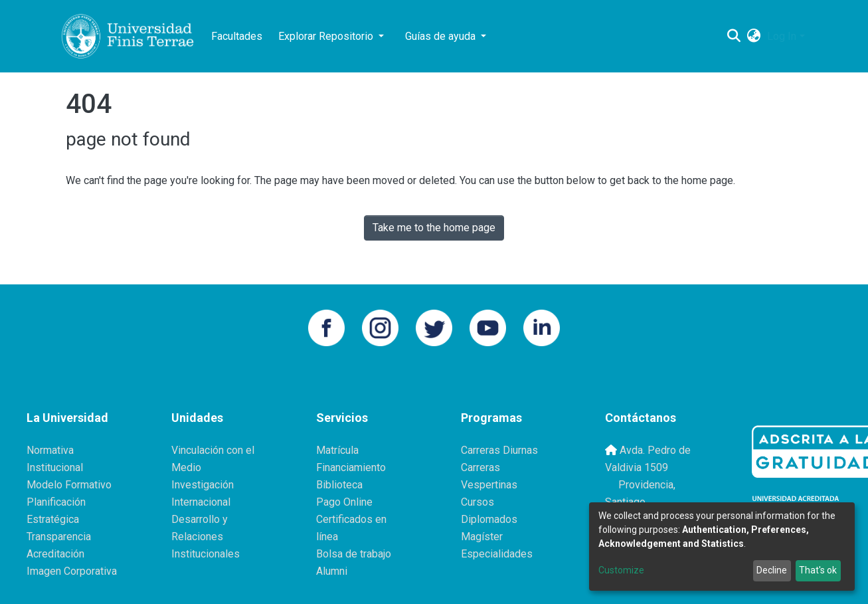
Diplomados (489, 519)
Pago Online (344, 502)
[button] (753, 37)
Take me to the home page (434, 228)
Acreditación (55, 554)
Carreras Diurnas (499, 450)
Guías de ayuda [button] (442, 36)
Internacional (201, 502)
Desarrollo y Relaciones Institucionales (206, 537)
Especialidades (497, 554)
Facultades (237, 36)
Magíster (482, 537)
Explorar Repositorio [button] (327, 36)
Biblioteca (339, 485)
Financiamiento (351, 467)
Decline (772, 570)
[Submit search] (734, 37)
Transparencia (59, 537)
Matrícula (337, 450)
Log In (782, 36)
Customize (621, 570)
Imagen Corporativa (72, 571)
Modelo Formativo (69, 485)
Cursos (477, 502)
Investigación (203, 485)
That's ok (818, 570)
